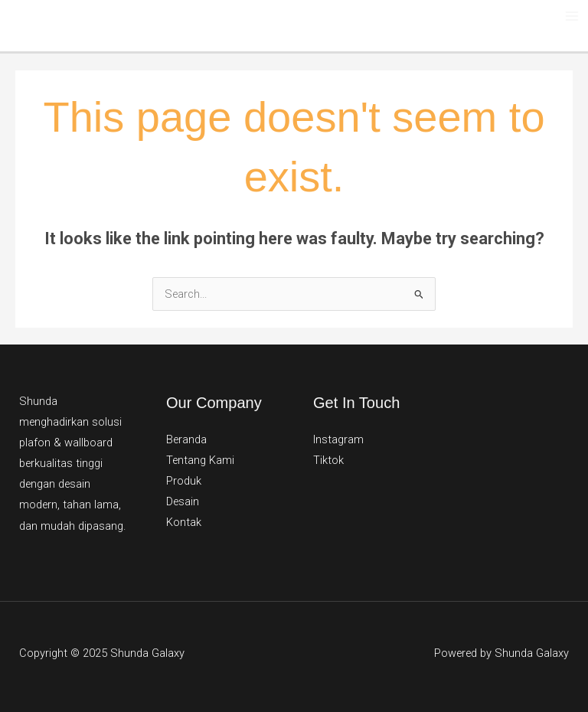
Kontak (184, 522)
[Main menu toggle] (572, 16)
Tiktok (328, 460)
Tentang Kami (200, 460)
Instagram (338, 439)
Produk (184, 481)
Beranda (186, 439)
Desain (183, 501)
